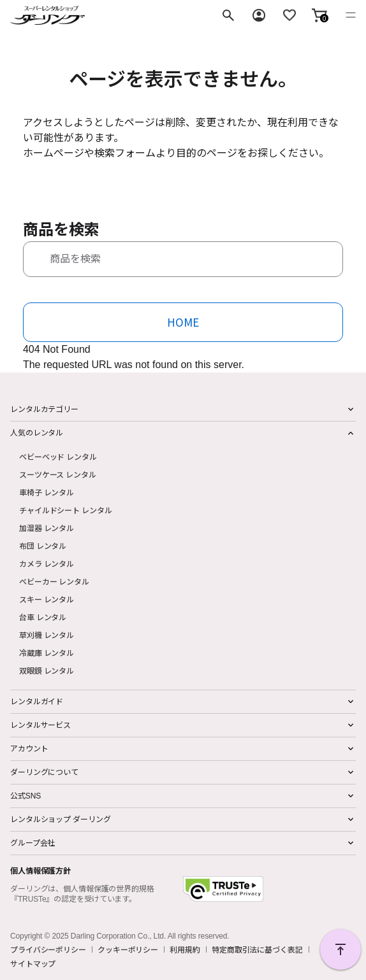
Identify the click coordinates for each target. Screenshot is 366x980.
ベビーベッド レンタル (58, 456)
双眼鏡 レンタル (47, 670)
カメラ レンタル (47, 563)
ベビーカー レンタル (54, 581)
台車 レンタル (43, 617)
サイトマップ (33, 963)
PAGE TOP (340, 949)
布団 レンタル (43, 545)
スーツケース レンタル (58, 474)
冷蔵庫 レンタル (47, 652)
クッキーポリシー (128, 949)
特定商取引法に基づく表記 (257, 949)
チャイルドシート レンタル (65, 510)
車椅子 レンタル (47, 492)
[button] (319, 15)
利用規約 (185, 949)
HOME (183, 322)
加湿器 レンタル (47, 528)
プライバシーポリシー (48, 949)
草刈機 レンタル (47, 635)
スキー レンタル (47, 599)
